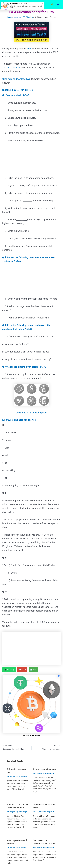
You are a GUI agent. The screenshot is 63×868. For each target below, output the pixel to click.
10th (30, 49)
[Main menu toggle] (58, 5)
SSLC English (11, 776)
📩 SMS (33, 670)
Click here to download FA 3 (16, 79)
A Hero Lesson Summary (45, 769)
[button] (52, 5)
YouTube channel (11, 68)
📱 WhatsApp (9, 670)
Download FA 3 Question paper (31, 413)
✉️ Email (22, 670)
